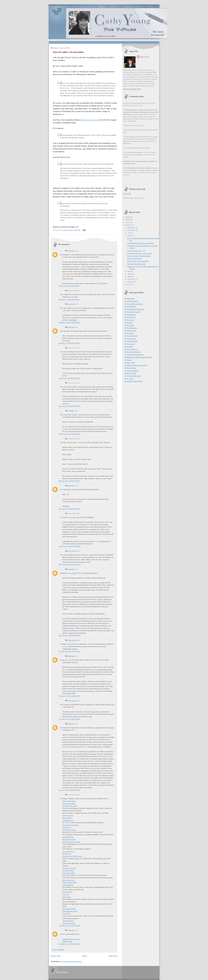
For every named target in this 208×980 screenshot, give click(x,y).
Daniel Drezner (132, 349)
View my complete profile (132, 89)
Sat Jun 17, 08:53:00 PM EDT (69, 322)
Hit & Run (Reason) (134, 312)
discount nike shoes (69, 868)
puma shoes (67, 897)
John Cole (130, 320)
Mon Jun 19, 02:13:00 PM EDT (70, 509)
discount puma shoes (70, 806)
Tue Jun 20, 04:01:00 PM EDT (70, 719)
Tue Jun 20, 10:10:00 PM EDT (70, 790)
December (131, 228)
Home (84, 956)
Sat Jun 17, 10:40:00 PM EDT (69, 343)
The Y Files (127, 194)
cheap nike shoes (69, 873)
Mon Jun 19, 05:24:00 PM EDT (70, 564)
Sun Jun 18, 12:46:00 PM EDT (70, 406)
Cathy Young (72, 551)
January (131, 282)
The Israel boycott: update (136, 264)
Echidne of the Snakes (135, 381)
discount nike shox (69, 839)
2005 (128, 285)
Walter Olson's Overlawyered (137, 365)
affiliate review (67, 941)
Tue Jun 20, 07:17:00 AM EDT (69, 651)
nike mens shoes (68, 851)
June (129, 236)
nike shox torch (68, 815)
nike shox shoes (68, 870)
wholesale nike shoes (70, 911)
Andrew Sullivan (132, 301)
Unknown (71, 930)
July (129, 233)
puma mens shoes (69, 830)
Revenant (71, 251)
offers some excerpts (90, 120)
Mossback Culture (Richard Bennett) (140, 357)
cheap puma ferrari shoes (71, 842)
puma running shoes (70, 882)
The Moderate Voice (134, 376)
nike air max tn (68, 892)
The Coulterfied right (134, 258)
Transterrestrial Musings (135, 355)
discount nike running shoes (72, 856)
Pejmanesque (132, 330)
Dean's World (131, 373)
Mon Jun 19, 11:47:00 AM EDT (70, 434)
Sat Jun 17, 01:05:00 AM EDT (69, 299)
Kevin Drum (131, 344)
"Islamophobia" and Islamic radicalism (140, 243)
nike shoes (66, 914)
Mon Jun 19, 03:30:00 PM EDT (70, 546)
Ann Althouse (131, 306)
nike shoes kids (68, 921)
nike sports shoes (69, 880)
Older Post (113, 956)
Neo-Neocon (131, 317)
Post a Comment (58, 949)
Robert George (132, 328)
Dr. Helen (130, 379)
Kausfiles (130, 347)
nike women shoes (69, 923)
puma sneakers (68, 885)
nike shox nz (67, 854)
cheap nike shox (68, 820)
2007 (128, 222)
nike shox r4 (67, 827)
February (131, 279)
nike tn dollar (67, 818)
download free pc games (71, 939)
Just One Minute (132, 371)
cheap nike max (68, 837)
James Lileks (131, 339)
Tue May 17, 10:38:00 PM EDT (70, 944)
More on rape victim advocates (138, 261)
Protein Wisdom (132, 336)
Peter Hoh (71, 304)
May (129, 271)
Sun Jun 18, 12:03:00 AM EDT (70, 378)
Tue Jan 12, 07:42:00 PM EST (69, 925)
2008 (128, 220)
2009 (128, 217)
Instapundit (131, 299)
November (131, 230)
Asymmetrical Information (136, 309)
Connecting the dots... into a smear (139, 253)
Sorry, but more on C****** (136, 251)
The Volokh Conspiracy (135, 304)
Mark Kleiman (132, 368)
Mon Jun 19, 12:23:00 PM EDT (70, 481)
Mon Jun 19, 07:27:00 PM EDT (70, 635)
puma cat (66, 894)
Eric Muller (130, 325)
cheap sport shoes (69, 803)
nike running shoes (69, 909)
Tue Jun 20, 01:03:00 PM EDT (70, 696)
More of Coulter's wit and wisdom (139, 256)
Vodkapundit (131, 315)
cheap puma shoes (69, 801)
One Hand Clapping (134, 352)
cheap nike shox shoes (70, 825)
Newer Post (56, 956)
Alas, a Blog (131, 363)
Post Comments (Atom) (72, 961)
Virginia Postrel (132, 341)
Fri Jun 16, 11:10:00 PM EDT (69, 286)
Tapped (129, 360)
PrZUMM (71, 411)
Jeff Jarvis (130, 333)
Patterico (130, 323)
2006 (128, 225)
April (129, 274)
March (130, 277)
